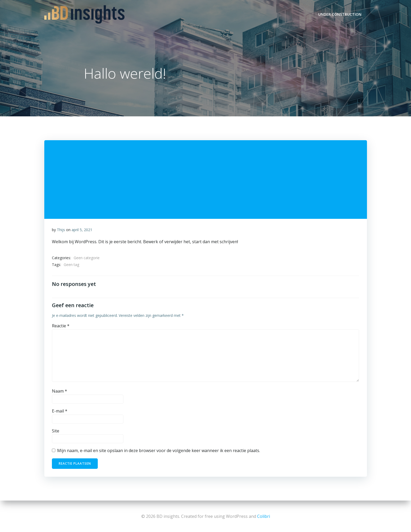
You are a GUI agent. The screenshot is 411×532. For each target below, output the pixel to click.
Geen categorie (87, 258)
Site (56, 431)
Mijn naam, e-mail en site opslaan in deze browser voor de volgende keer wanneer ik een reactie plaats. (159, 451)
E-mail (60, 412)
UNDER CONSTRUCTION (340, 14)
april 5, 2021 (82, 230)
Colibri (264, 516)
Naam (60, 392)
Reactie (61, 327)
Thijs (61, 230)
